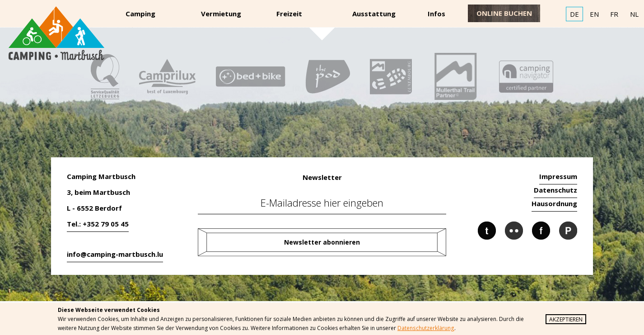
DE (574, 14)
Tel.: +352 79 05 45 (98, 224)
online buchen (504, 13)
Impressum (558, 176)
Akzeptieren (566, 319)
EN (594, 14)
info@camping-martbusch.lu (115, 254)
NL (634, 14)
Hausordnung (554, 203)
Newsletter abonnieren (322, 242)
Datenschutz (555, 190)
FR (614, 14)
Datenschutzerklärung (425, 328)
